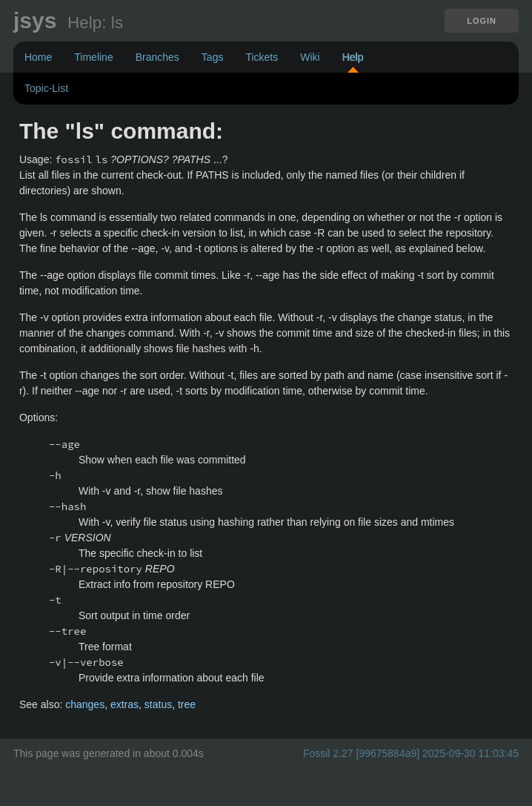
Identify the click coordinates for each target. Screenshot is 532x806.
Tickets (262, 57)
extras (124, 704)
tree (187, 704)
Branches (157, 57)
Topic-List (46, 88)
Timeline (93, 57)
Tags (213, 57)
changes (85, 704)
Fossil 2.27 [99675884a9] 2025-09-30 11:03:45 (411, 753)
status (158, 704)
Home (38, 57)
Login (482, 21)
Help (353, 57)
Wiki (310, 57)
